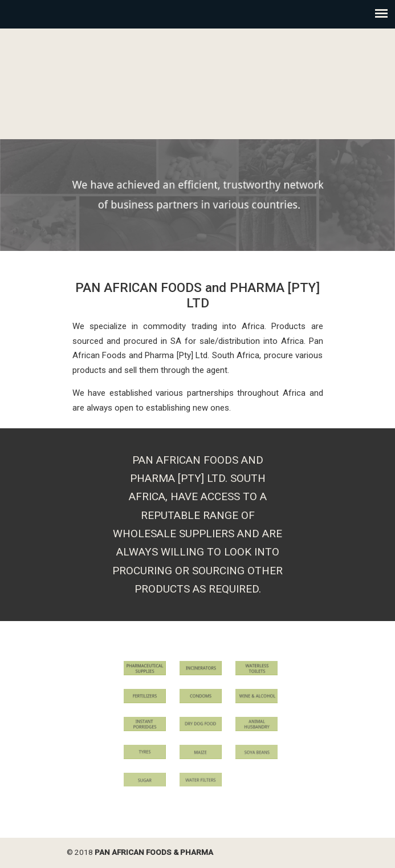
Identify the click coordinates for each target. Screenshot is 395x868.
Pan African (198, 83)
